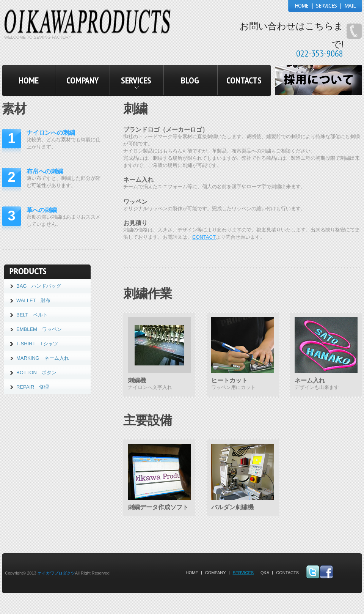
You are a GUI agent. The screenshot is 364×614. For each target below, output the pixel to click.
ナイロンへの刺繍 (51, 133)
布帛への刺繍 (45, 171)
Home (192, 573)
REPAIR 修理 (33, 387)
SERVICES (326, 6)
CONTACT (204, 237)
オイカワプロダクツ (56, 573)
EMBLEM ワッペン (39, 329)
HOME (301, 6)
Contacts (287, 573)
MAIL (350, 6)
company (216, 573)
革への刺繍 (42, 210)
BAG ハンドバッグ (39, 286)
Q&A (265, 573)
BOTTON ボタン (36, 372)
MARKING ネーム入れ (43, 358)
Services (243, 573)
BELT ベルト (32, 315)
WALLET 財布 (33, 300)
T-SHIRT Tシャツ (37, 344)
